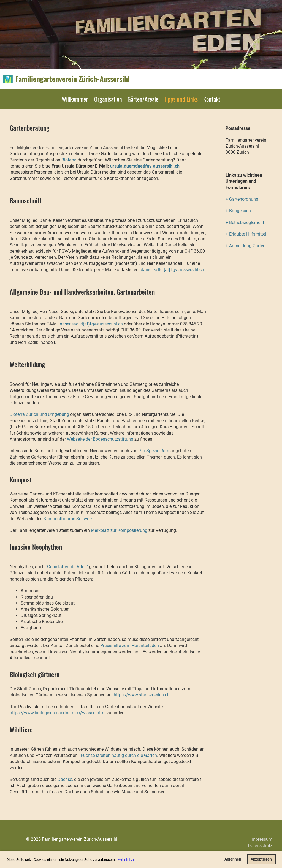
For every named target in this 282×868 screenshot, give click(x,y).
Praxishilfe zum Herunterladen (130, 645)
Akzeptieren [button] (261, 859)
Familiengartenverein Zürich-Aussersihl (73, 79)
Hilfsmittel (256, 234)
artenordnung (245, 199)
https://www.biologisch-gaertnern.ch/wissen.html (58, 713)
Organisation (108, 99)
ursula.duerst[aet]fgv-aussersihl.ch (145, 166)
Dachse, (65, 779)
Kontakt (212, 99)
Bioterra (69, 160)
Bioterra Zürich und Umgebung (39, 414)
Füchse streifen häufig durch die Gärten (119, 755)
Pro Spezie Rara (154, 451)
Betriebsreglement (247, 223)
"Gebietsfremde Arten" (67, 567)
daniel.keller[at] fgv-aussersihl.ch (172, 270)
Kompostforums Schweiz (68, 519)
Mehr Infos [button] (126, 859)
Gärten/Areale (143, 99)
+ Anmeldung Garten (246, 246)
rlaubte (238, 234)
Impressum (261, 839)
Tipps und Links (181, 99)
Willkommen (75, 99)
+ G (229, 199)
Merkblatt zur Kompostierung (119, 530)
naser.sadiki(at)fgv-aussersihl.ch (91, 324)
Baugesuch (240, 211)
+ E (229, 234)
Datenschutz (260, 846)
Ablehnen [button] (233, 859)
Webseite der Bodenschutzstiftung (100, 439)
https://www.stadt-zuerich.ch (142, 695)
